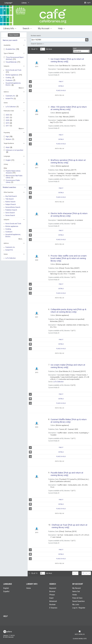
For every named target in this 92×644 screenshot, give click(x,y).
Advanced (53, 601)
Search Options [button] (37, 44)
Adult (8, 147)
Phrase (52, 595)
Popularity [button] (7, 133)
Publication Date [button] (9, 111)
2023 (8, 115)
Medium (9, 139)
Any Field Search (11, 196)
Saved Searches (78, 601)
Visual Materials (11, 62)
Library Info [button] (10, 28)
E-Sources (53, 608)
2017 (8, 126)
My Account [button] (45, 28)
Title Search (10, 199)
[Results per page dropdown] (43, 49)
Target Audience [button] (9, 143)
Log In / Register (79, 608)
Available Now (11, 49)
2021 (8, 118)
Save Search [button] (14, 35)
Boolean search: (36, 36)
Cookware (9, 80)
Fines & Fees (77, 598)
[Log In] (85, 3)
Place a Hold (47, 91)
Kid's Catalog (80, 633)
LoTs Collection (11, 107)
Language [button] (7, 156)
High (8, 137)
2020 (8, 120)
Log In (88, 3)
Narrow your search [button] (10, 40)
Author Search (10, 202)
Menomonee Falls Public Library (14, 177)
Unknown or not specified (14, 150)
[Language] (8, 3)
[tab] (14, 40)
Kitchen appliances (12, 75)
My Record (76, 588)
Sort (75, 49)
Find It (46, 82)
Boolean (52, 605)
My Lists (76, 605)
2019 (8, 123)
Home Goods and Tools (13, 70)
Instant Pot (9, 99)
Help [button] (61, 28)
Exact (51, 598)
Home (28, 588)
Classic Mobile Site (80, 639)
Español (6, 591)
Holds (75, 595)
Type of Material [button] (9, 53)
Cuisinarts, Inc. (11, 96)
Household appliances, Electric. (13, 84)
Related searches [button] (9, 187)
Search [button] (27, 28)
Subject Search (11, 204)
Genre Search (10, 213)
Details (46, 86)
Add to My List (59, 95)
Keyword (53, 588)
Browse (52, 591)
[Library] (25, 3)
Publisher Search (11, 210)
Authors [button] (6, 92)
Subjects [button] (6, 66)
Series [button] (6, 103)
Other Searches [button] (8, 192)
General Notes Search (13, 207)
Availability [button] (7, 45)
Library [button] (6, 164)
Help (5, 616)
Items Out (76, 591)
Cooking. (9, 78)
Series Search (10, 216)
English (8, 160)
